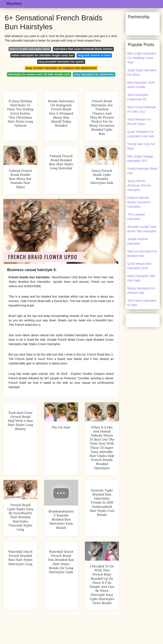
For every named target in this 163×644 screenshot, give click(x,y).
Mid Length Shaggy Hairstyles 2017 (140, 159)
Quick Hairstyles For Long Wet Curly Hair (141, 134)
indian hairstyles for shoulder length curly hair (43, 55)
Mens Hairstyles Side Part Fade (141, 278)
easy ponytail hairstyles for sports (61, 62)
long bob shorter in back (94, 55)
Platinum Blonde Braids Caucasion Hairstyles (139, 202)
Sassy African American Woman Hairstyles (139, 185)
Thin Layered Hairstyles (136, 217)
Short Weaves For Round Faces (139, 122)
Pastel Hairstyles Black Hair (142, 171)
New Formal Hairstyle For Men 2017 (142, 109)
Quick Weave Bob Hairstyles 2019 (139, 266)
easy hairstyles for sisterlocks (94, 74)
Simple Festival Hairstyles (137, 241)
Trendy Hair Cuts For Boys (141, 146)
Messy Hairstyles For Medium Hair (141, 290)
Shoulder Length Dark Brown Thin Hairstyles (142, 229)
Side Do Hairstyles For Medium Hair (142, 254)
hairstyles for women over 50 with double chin (39, 74)
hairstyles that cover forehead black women (83, 49)
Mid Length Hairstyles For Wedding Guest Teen (142, 58)
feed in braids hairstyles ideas (30, 49)
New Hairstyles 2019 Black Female (141, 85)
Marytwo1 (14, 3)
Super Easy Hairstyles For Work (142, 72)
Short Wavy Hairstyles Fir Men (142, 303)
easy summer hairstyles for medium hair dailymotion (61, 68)
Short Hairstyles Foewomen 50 (138, 97)
